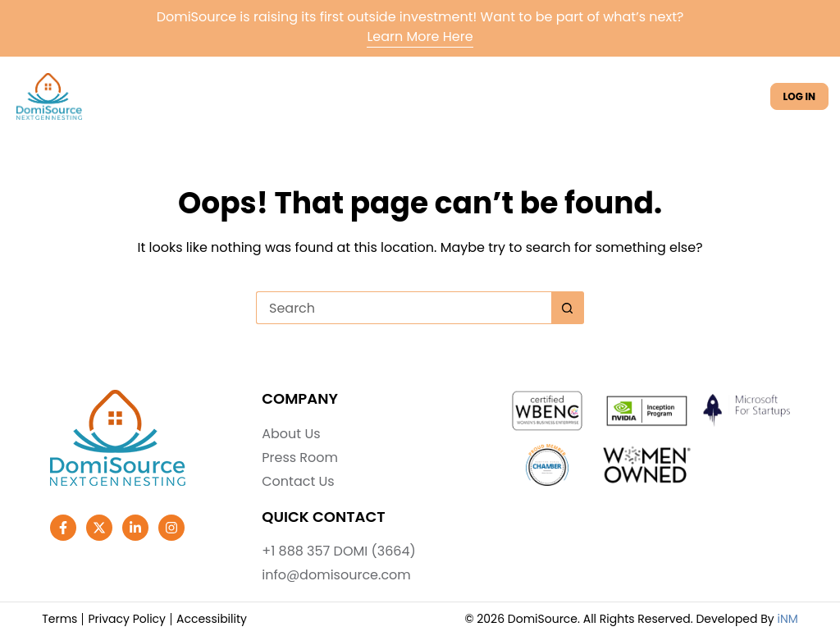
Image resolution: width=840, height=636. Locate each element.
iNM (787, 619)
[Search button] (568, 308)
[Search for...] (404, 308)
